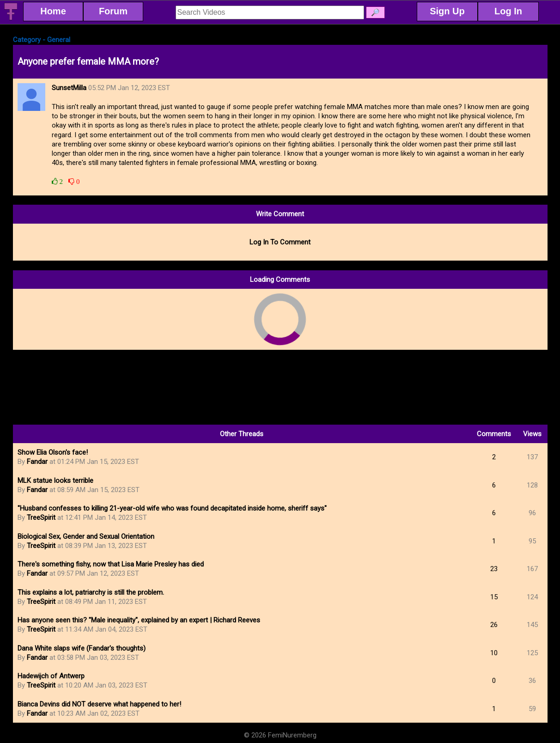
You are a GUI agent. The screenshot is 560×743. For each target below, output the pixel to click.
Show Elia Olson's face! (53, 452)
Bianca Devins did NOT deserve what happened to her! (99, 704)
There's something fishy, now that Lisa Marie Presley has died (111, 564)
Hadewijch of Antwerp (51, 676)
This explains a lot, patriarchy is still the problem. (91, 592)
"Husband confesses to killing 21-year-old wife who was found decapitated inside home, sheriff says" (172, 508)
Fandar (37, 462)
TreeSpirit (41, 518)
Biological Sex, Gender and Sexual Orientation (86, 536)
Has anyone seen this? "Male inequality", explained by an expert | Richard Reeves (139, 620)
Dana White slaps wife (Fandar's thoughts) (82, 648)
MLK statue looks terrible (55, 481)
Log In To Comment (280, 242)
